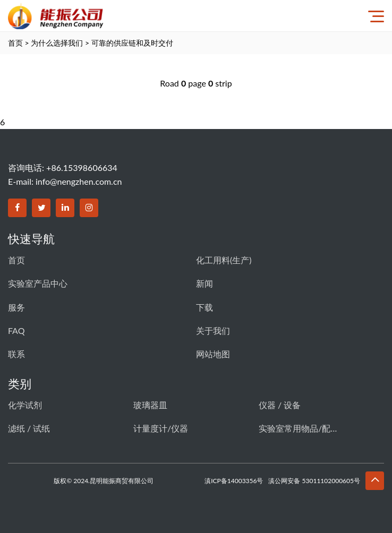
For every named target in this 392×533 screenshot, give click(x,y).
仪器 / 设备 (280, 405)
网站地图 (213, 354)
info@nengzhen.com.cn (79, 181)
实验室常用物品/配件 (299, 428)
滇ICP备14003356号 (234, 481)
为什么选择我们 (57, 43)
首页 (15, 43)
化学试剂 (25, 405)
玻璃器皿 (150, 405)
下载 (204, 307)
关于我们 (213, 330)
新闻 (204, 283)
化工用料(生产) (224, 260)
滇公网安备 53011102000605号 (314, 481)
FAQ (16, 330)
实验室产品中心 (38, 283)
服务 (16, 307)
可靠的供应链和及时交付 (132, 43)
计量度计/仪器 (161, 428)
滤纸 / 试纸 (29, 428)
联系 (16, 354)
